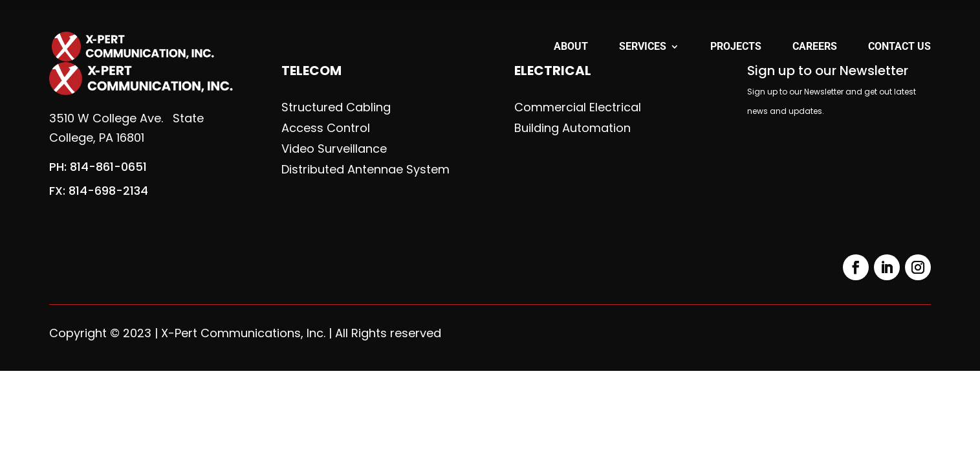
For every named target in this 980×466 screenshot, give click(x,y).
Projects (736, 47)
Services (643, 47)
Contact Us (899, 47)
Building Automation (572, 128)
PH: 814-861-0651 (98, 167)
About (571, 47)
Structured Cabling (336, 107)
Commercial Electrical (578, 107)
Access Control (326, 128)
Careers (815, 47)
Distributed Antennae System (365, 170)
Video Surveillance (334, 149)
